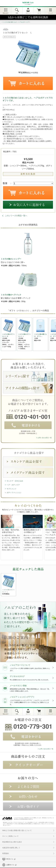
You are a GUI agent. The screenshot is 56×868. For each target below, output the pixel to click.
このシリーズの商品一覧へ (16, 216)
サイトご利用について (10, 836)
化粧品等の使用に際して (11, 848)
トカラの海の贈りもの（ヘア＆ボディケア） (17, 22)
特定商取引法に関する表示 (12, 842)
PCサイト (10, 859)
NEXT (3, 585)
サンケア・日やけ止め (15, 481)
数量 (5, 183)
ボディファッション (14, 493)
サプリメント (12, 489)
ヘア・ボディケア (13, 485)
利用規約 (6, 853)
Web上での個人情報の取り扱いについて (17, 830)
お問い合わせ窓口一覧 (45, 438)
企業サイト (10, 865)
